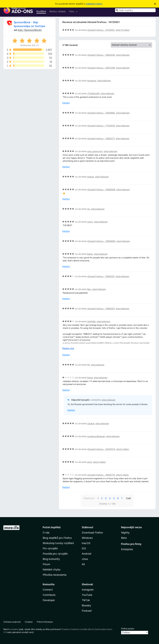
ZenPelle (91, 321)
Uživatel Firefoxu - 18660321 (101, 276)
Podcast (87, 611)
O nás (46, 533)
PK (88, 365)
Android (86, 554)
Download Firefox (92, 533)
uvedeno (15, 629)
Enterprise (127, 549)
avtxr (90, 462)
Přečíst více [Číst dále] (68, 348)
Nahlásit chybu (52, 570)
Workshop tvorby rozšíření (58, 543)
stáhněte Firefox (94, 4)
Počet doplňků (52, 527)
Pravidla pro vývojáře (55, 554)
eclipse (91, 177)
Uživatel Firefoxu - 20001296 (101, 68)
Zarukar (91, 424)
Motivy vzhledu (58, 11)
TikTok (86, 600)
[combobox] (135, 10)
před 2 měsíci (123, 449)
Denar (90, 378)
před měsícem (123, 55)
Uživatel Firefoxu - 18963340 (101, 55)
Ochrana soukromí (12, 622)
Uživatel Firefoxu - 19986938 (101, 190)
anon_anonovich (95, 151)
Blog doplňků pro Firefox (57, 538)
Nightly (125, 533)
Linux (85, 559)
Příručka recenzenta (55, 575)
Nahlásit (66, 103)
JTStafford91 (93, 93)
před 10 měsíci (123, 30)
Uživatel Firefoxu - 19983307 (101, 309)
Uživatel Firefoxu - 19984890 (101, 241)
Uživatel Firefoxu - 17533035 (101, 126)
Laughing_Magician (96, 436)
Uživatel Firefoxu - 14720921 (101, 30)
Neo (89, 289)
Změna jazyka (128, 629)
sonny (90, 222)
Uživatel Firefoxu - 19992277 (101, 139)
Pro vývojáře (50, 548)
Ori (89, 209)
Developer (49, 600)
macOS (86, 543)
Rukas (90, 254)
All (83, 564)
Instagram (88, 590)
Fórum (46, 564)
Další (128, 498)
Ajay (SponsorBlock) (30, 30)
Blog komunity (51, 559)
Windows (87, 538)
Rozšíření (41, 11)
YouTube (87, 595)
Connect (48, 590)
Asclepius (92, 81)
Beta (124, 538)
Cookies (29, 622)
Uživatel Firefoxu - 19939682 (101, 113)
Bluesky (86, 605)
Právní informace (45, 622)
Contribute (49, 595)
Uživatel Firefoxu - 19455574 (101, 449)
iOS (84, 548)
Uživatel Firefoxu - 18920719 (101, 475)
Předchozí (89, 498)
